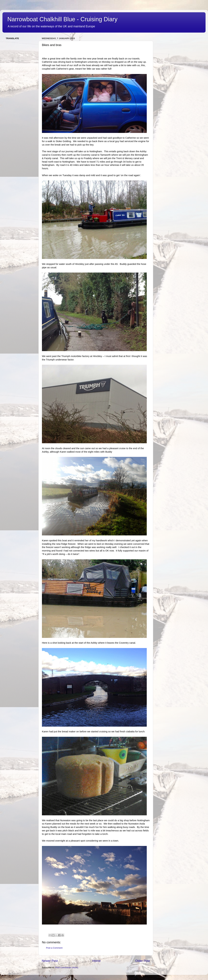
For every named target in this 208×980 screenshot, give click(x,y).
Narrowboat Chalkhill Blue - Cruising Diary (62, 19)
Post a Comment (54, 948)
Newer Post (50, 961)
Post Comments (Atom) (67, 967)
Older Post (143, 961)
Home (96, 961)
